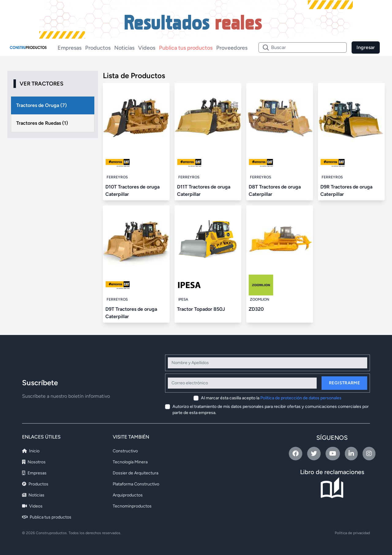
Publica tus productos (186, 48)
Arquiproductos (128, 495)
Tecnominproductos (132, 506)
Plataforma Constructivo (136, 484)
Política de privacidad (352, 533)
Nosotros (34, 462)
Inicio (31, 451)
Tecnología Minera (130, 462)
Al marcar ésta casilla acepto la (271, 398)
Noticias (124, 48)
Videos (147, 48)
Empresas (70, 48)
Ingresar (366, 47)
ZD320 (256, 309)
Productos (98, 48)
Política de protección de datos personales (301, 398)
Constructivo (125, 451)
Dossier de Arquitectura (136, 473)
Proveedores (232, 48)
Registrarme (344, 383)
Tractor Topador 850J (201, 309)
